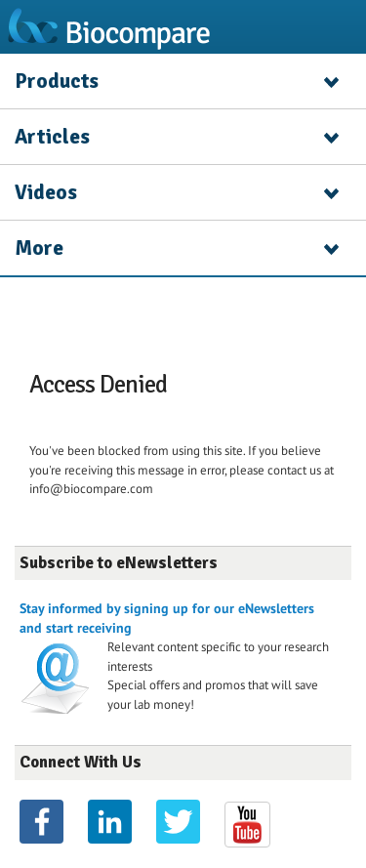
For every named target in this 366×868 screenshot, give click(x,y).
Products (57, 81)
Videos (46, 192)
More (39, 248)
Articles (52, 137)
